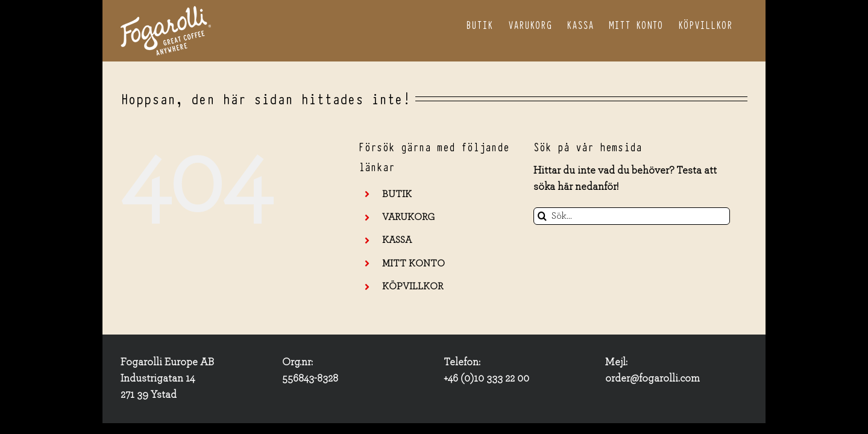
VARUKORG (408, 217)
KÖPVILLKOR (413, 286)
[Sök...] (632, 216)
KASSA (397, 240)
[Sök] (542, 216)
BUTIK (397, 194)
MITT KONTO (414, 263)
